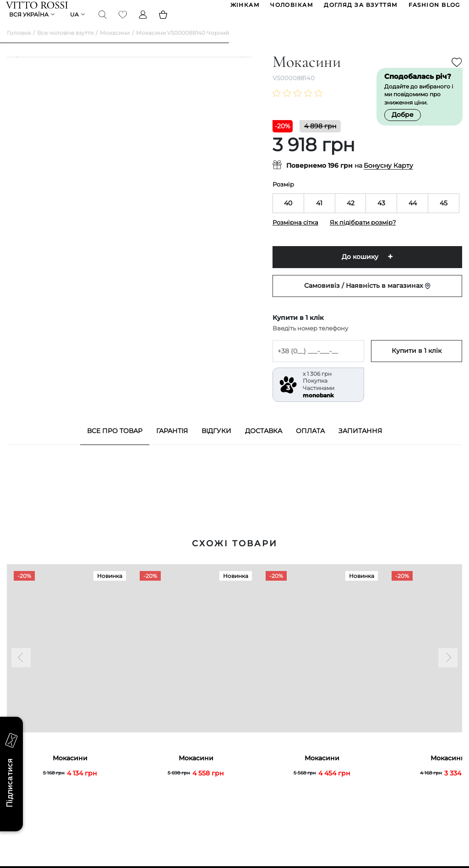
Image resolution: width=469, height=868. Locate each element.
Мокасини (115, 46)
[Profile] (144, 25)
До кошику (360, 270)
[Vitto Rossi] (38, 8)
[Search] (104, 25)
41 (319, 216)
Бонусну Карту (388, 179)
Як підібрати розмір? (363, 236)
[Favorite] (124, 25)
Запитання (360, 444)
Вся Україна (30, 25)
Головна (19, 46)
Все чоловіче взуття (65, 46)
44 (413, 216)
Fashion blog (434, 8)
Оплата (310, 444)
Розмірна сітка (295, 236)
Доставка (264, 444)
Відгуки (216, 444)
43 (381, 216)
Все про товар (115, 444)
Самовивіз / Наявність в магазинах (367, 299)
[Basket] (164, 25)
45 (444, 216)
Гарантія (172, 444)
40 (288, 216)
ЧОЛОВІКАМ (291, 8)
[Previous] (21, 234)
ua (75, 25)
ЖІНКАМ (244, 8)
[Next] (238, 234)
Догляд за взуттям (360, 8)
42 (351, 216)
